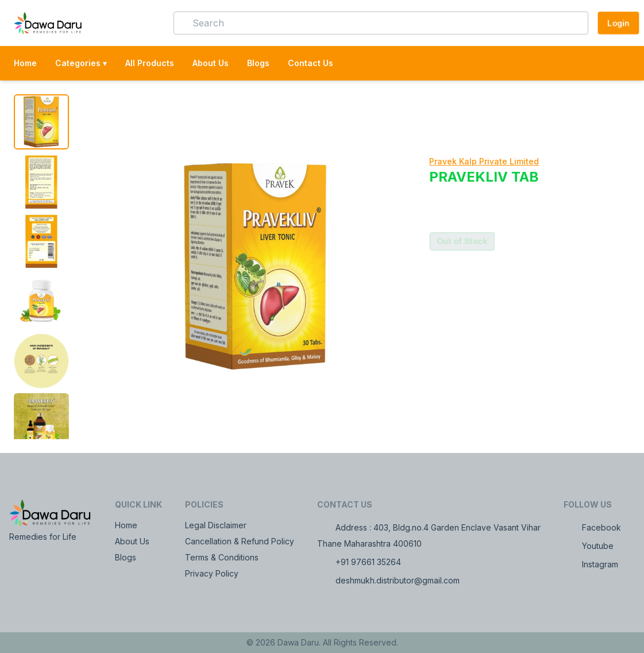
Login (618, 23)
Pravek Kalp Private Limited (484, 161)
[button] (148, 23)
